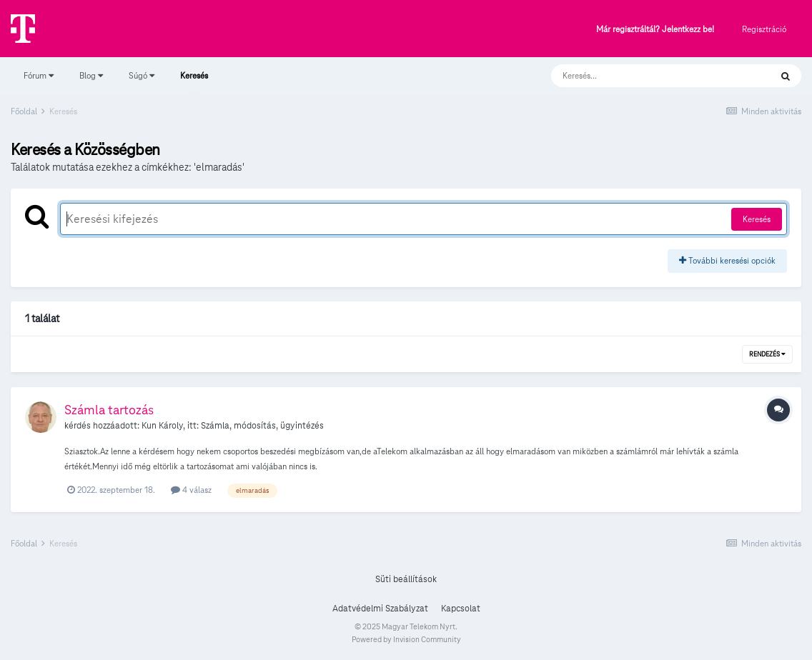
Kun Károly (162, 426)
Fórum (39, 75)
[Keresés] (647, 76)
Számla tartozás (109, 410)
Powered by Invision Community (406, 639)
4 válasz (191, 490)
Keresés (194, 82)
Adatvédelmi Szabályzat (380, 609)
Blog (91, 75)
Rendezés (767, 354)
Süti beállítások (406, 579)
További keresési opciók (727, 260)
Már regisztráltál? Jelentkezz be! (655, 30)
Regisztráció (764, 29)
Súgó (142, 75)
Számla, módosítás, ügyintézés (262, 426)
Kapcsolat (461, 609)
